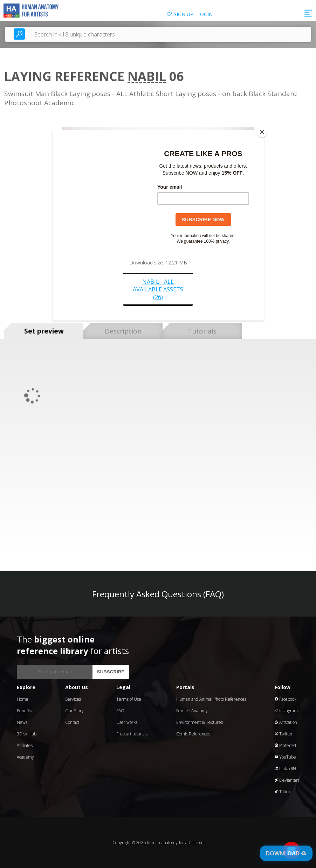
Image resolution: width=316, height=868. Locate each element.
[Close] (262, 132)
